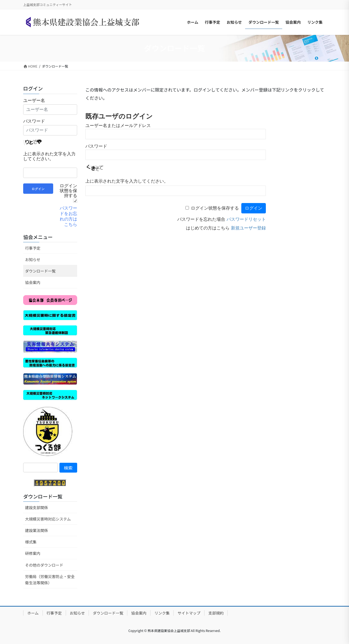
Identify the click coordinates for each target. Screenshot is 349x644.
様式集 (31, 542)
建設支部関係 (37, 507)
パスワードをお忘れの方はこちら (68, 216)
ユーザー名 (34, 100)
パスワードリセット (246, 219)
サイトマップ (189, 613)
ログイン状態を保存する (215, 208)
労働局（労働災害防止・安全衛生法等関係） (50, 580)
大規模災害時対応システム (48, 519)
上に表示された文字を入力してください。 (127, 181)
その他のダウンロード (44, 565)
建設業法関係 (37, 530)
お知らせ (33, 259)
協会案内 (33, 282)
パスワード (96, 146)
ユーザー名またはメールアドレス (118, 126)
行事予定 (33, 248)
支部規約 (216, 613)
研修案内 (33, 553)
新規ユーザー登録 (248, 228)
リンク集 (162, 613)
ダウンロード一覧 (40, 271)
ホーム (33, 613)
